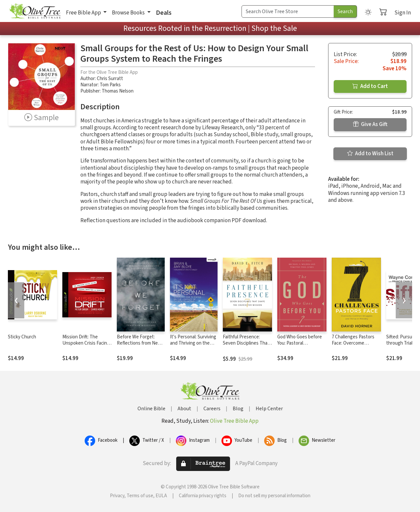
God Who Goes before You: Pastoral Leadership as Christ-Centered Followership (301, 346)
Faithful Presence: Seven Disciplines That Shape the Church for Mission (246, 346)
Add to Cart (370, 86)
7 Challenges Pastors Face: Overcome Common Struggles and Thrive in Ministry (356, 346)
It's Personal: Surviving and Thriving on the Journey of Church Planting (193, 346)
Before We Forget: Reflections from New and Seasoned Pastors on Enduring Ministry (140, 346)
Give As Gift (370, 124)
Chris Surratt (110, 79)
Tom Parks (110, 85)
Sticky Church (22, 337)
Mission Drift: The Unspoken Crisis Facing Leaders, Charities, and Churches (86, 346)
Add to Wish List (370, 154)
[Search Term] (288, 11)
